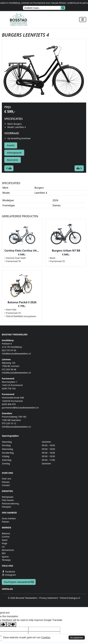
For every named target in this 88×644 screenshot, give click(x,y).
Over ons (7, 479)
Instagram (9, 575)
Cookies (46, 637)
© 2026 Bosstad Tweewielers (23, 598)
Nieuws (6, 482)
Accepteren (77, 638)
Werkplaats (8, 497)
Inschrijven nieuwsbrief (19, 582)
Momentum (8, 550)
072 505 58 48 (9, 369)
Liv (3, 547)
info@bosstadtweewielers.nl (16, 354)
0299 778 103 (9, 389)
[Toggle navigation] (83, 20)
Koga (5, 543)
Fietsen (6, 522)
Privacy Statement (49, 598)
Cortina (6, 537)
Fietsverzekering (10, 504)
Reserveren (13, 160)
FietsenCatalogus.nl (70, 598)
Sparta (5, 557)
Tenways (6, 560)
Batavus (6, 533)
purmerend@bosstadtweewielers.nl (20, 408)
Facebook (8, 572)
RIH (4, 553)
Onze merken (9, 518)
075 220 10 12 (9, 423)
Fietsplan (7, 507)
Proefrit (11, 145)
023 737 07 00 (9, 350)
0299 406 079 (9, 404)
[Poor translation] (11, 624)
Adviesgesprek (14, 153)
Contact (6, 485)
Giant (5, 540)
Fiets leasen (8, 500)
